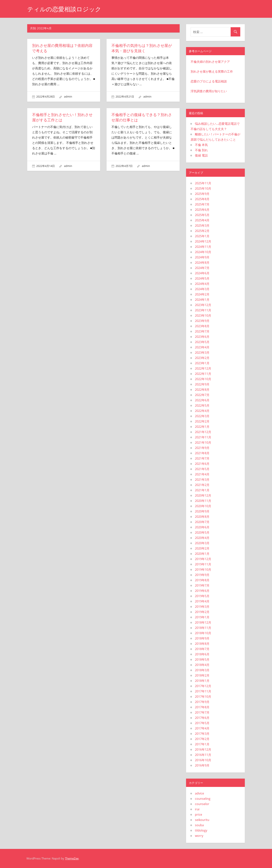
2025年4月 (202, 220)
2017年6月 (202, 718)
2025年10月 (203, 188)
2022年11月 (203, 374)
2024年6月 (202, 273)
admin (68, 96)
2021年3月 (202, 480)
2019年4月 (202, 601)
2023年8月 (202, 326)
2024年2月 (202, 294)
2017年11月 (203, 691)
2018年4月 (202, 665)
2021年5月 (202, 469)
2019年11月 (203, 564)
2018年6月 (202, 654)
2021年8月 (202, 453)
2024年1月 (202, 300)
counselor (202, 804)
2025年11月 (203, 183)
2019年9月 (202, 575)
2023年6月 (202, 337)
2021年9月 (202, 448)
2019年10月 (203, 570)
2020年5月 (202, 532)
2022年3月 (202, 416)
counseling (203, 799)
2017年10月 (203, 697)
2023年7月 (202, 331)
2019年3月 (202, 607)
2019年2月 (202, 612)
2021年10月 (203, 443)
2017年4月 (202, 728)
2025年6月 (202, 210)
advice (199, 793)
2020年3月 (202, 543)
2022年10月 (203, 379)
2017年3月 (202, 734)
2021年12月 (203, 432)
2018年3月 (202, 670)
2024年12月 (203, 241)
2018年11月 (203, 628)
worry (199, 836)
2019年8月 (202, 580)
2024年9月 (202, 257)
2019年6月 (202, 591)
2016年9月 (202, 765)
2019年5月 (202, 596)
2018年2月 (202, 675)
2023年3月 (202, 353)
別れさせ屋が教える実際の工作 (212, 71)
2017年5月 (202, 723)
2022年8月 (202, 390)
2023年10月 (203, 315)
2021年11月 (203, 437)
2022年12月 (203, 368)
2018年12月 (203, 622)
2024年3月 (202, 289)
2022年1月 (202, 427)
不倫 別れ (201, 150)
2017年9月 (202, 702)
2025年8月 (202, 199)
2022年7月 (202, 395)
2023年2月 (202, 358)
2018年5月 (202, 660)
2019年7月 (202, 585)
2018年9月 (202, 638)
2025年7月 (202, 204)
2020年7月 (202, 522)
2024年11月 (203, 247)
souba (199, 825)
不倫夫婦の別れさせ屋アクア (210, 62)
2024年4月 (202, 284)
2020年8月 (202, 517)
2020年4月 (202, 538)
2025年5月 (202, 215)
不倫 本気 (201, 145)
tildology (201, 830)
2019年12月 (203, 559)
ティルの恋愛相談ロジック (64, 9)
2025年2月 (202, 231)
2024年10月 (203, 252)
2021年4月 (202, 474)
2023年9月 (202, 321)
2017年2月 (202, 739)
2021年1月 (202, 490)
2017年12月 (203, 686)
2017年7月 (202, 712)
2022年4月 (202, 411)
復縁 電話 (201, 155)
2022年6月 (202, 400)
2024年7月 (202, 268)
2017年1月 (202, 744)
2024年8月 (202, 263)
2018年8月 (202, 644)
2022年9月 (202, 384)
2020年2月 (202, 548)
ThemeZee (72, 858)
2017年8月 (202, 707)
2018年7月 (202, 649)
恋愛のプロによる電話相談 (209, 81)
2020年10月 (203, 506)
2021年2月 (202, 485)
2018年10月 (203, 633)
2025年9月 (202, 194)
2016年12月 (203, 749)
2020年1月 (202, 554)
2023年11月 (203, 310)
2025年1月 (202, 236)
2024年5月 (202, 278)
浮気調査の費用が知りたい (209, 91)
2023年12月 (203, 305)
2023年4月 (202, 347)
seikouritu (202, 820)
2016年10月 (203, 760)
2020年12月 (203, 495)
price (199, 815)
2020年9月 (202, 511)
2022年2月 (202, 421)
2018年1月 (202, 681)
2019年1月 (202, 617)
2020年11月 (203, 501)
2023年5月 (202, 342)
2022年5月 (202, 405)
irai (197, 809)
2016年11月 (203, 755)
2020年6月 (202, 527)
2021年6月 (202, 464)
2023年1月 (202, 363)
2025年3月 (202, 226)
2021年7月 (202, 458)
